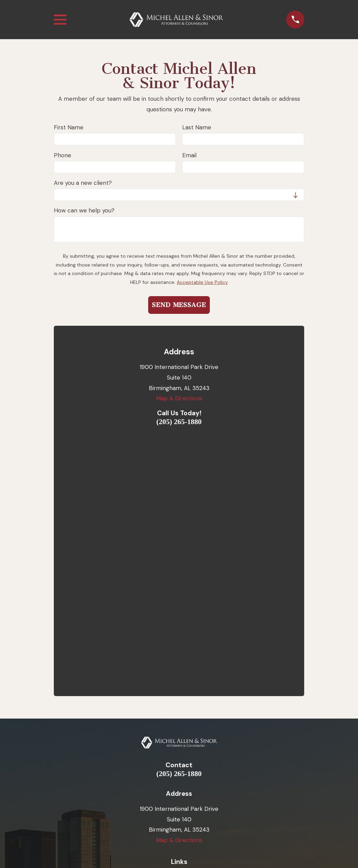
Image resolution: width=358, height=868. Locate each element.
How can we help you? (84, 210)
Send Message (179, 305)
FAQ (179, 716)
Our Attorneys (179, 639)
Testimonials (179, 677)
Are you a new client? (83, 183)
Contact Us (179, 703)
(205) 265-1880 (179, 422)
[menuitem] (144, 832)
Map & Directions (179, 398)
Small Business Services (179, 664)
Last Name (197, 127)
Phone (63, 155)
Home (179, 626)
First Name (69, 127)
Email (189, 155)
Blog (179, 690)
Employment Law (179, 652)
